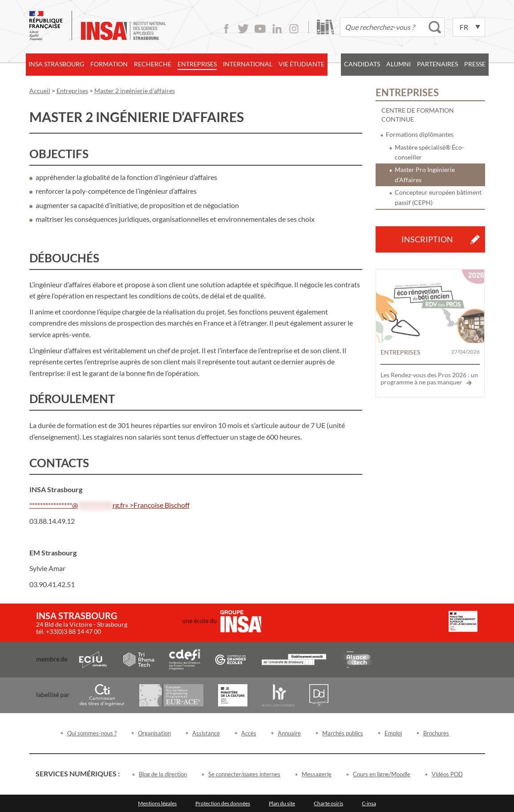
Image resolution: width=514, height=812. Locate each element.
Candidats (362, 64)
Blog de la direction (163, 774)
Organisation (154, 733)
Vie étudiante (302, 64)
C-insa (369, 803)
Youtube (260, 29)
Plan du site (282, 803)
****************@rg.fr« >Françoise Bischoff (109, 505)
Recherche (153, 64)
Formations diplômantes (420, 134)
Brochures (436, 733)
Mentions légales (157, 803)
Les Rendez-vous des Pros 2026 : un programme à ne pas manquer (429, 378)
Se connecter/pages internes (244, 774)
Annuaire (289, 733)
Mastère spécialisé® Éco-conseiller (429, 152)
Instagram (294, 29)
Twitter (243, 29)
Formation (109, 64)
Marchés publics (343, 733)
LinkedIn (277, 29)
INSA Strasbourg (56, 64)
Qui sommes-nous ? (92, 733)
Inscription (427, 239)
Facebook (226, 29)
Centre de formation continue (418, 115)
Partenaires (437, 64)
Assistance (206, 733)
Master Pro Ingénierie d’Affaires (425, 174)
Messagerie (317, 774)
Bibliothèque (326, 27)
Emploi (393, 733)
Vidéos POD (447, 774)
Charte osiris (328, 803)
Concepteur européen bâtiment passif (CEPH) (438, 197)
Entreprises (197, 64)
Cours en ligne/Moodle (382, 774)
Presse (475, 64)
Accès (249, 733)
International (248, 64)
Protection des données (223, 803)
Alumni (399, 64)
